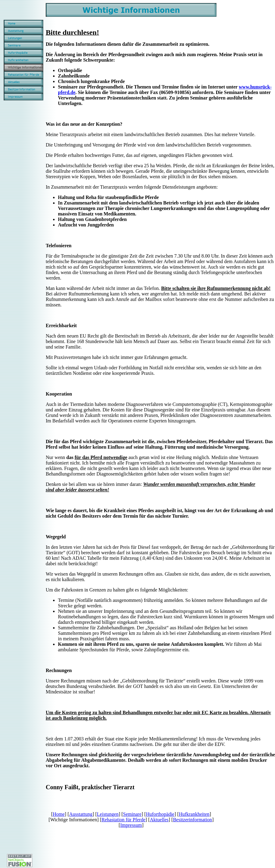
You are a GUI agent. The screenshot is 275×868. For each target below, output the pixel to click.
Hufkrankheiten (194, 814)
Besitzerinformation (192, 820)
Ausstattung (81, 814)
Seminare (132, 814)
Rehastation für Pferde (123, 820)
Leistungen (108, 814)
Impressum (131, 825)
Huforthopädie (160, 814)
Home (59, 814)
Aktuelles (159, 820)
